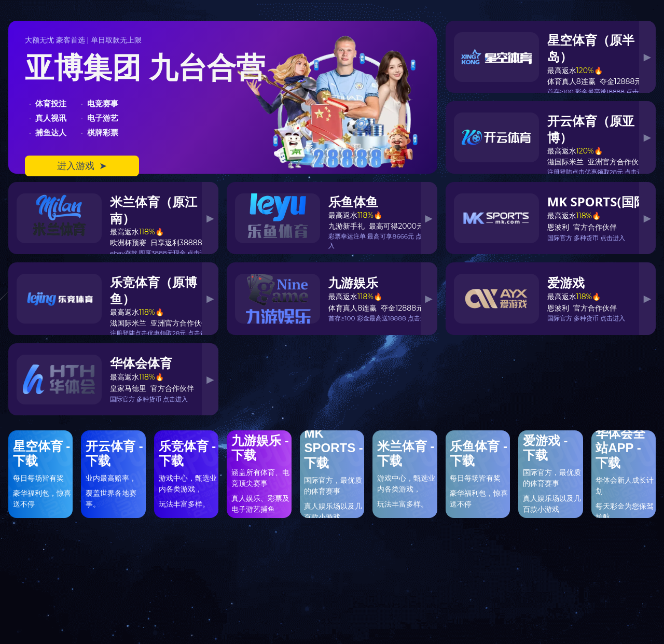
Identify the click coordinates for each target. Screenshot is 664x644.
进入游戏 (82, 166)
